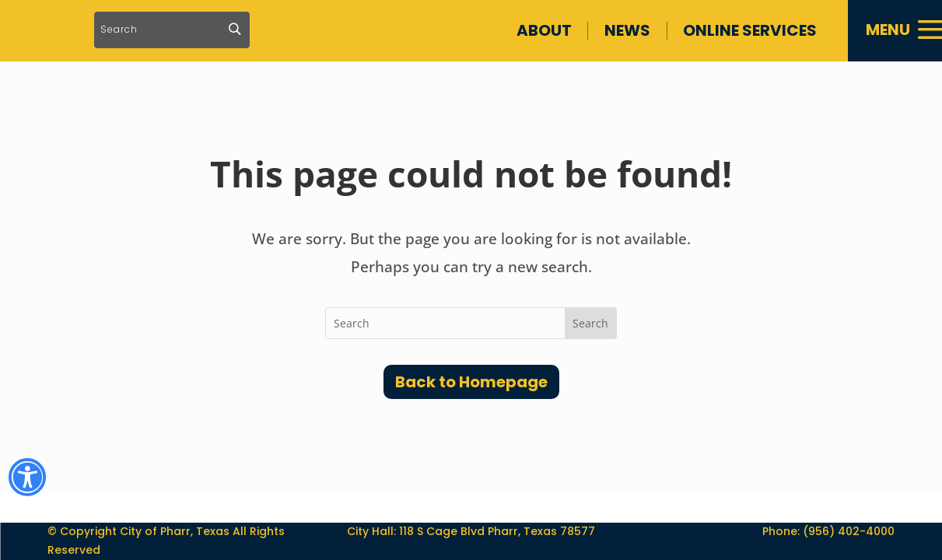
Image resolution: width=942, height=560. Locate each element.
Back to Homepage (471, 382)
